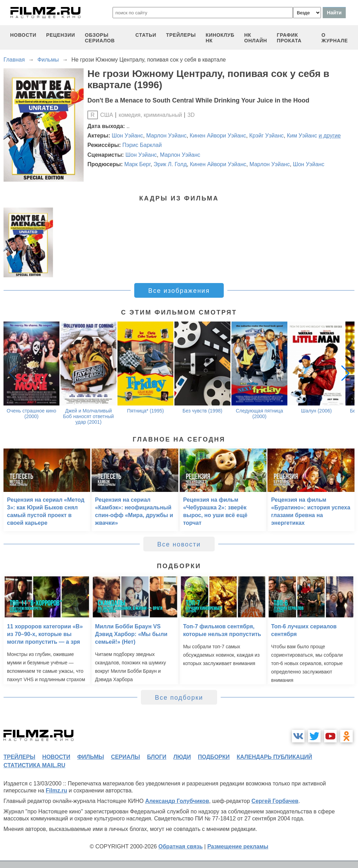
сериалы (125, 757)
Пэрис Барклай (142, 145)
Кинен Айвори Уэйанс (218, 136)
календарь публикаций (274, 757)
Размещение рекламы (238, 846)
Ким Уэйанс (302, 136)
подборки (214, 757)
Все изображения (179, 291)
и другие (330, 136)
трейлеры (181, 35)
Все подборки (179, 698)
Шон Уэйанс (128, 136)
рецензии (61, 35)
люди (182, 757)
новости (23, 35)
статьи (146, 35)
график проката (289, 38)
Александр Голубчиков (177, 801)
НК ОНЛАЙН (256, 38)
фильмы (91, 757)
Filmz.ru (56, 791)
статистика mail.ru (34, 765)
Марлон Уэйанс (166, 136)
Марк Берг (137, 164)
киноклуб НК (220, 38)
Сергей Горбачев (275, 801)
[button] (345, 373)
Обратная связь (181, 846)
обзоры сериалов (100, 38)
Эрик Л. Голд (170, 164)
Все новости (179, 544)
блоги (156, 757)
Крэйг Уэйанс (267, 136)
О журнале (335, 38)
